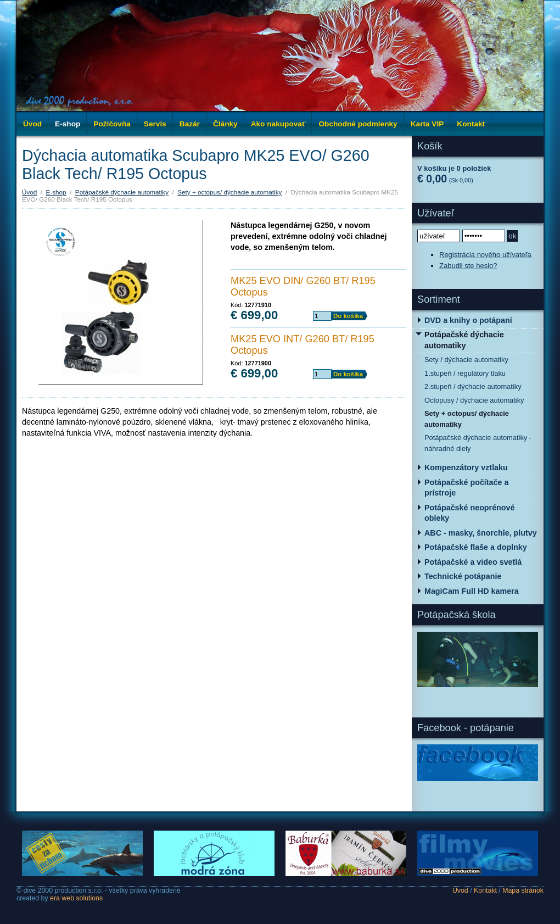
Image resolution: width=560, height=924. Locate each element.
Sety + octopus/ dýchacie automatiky (229, 192)
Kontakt (485, 890)
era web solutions (76, 898)
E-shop (56, 192)
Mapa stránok (523, 890)
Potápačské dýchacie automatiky (122, 192)
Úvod (32, 124)
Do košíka (348, 316)
